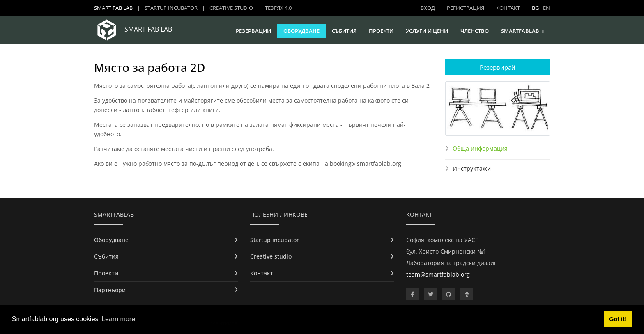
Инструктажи (472, 168)
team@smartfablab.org (438, 274)
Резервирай (498, 67)
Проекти (381, 31)
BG (535, 8)
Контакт (508, 8)
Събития (344, 31)
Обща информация (480, 148)
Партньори (110, 290)
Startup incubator (171, 8)
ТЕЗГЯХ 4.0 (278, 8)
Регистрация (466, 8)
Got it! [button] (618, 319)
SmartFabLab (520, 31)
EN (546, 8)
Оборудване (301, 31)
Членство (475, 31)
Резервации (253, 31)
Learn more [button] (118, 319)
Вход (428, 8)
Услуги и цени (427, 31)
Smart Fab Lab (113, 8)
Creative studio (231, 8)
